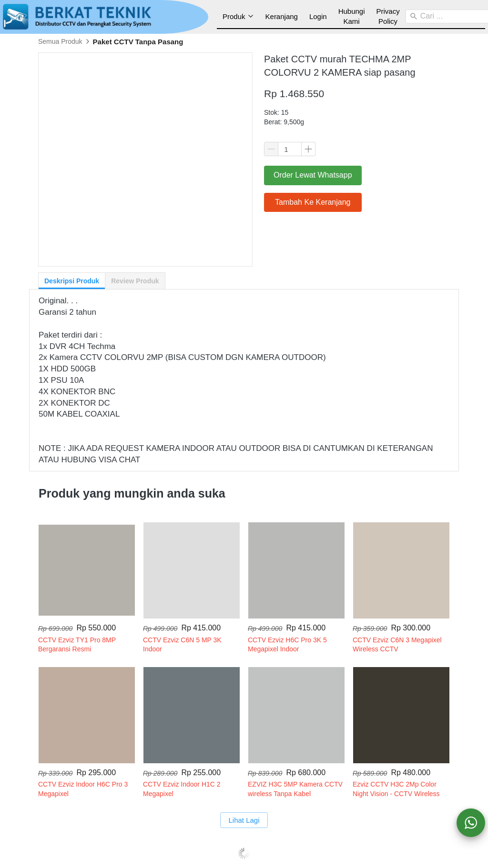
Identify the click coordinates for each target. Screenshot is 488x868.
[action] (471, 823)
